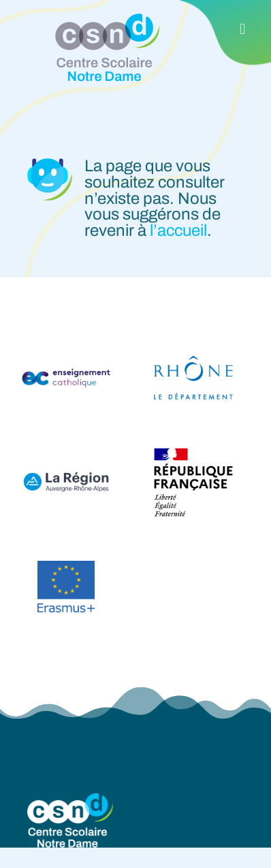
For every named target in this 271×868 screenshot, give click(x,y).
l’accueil (178, 230)
